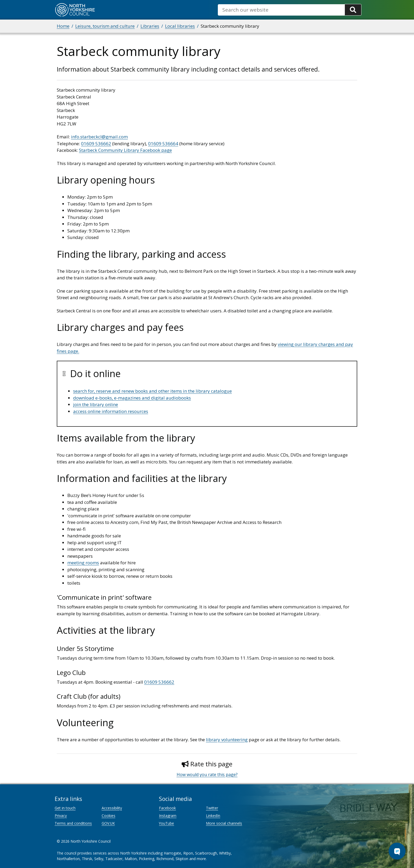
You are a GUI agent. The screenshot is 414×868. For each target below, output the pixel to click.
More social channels (224, 823)
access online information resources (111, 411)
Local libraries (180, 26)
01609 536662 (96, 144)
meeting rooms (83, 563)
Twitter (212, 808)
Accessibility (112, 808)
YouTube (166, 823)
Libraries (150, 26)
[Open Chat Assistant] (397, 851)
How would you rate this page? (207, 775)
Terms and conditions (73, 823)
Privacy (61, 816)
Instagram (168, 816)
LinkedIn (213, 816)
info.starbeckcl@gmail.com (99, 137)
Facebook (167, 808)
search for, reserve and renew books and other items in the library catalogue (152, 391)
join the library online (96, 404)
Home (63, 26)
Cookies (109, 816)
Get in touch (65, 808)
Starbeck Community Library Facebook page (125, 150)
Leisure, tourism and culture (105, 26)
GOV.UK (108, 823)
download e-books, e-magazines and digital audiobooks (132, 398)
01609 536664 (163, 144)
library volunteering (227, 740)
